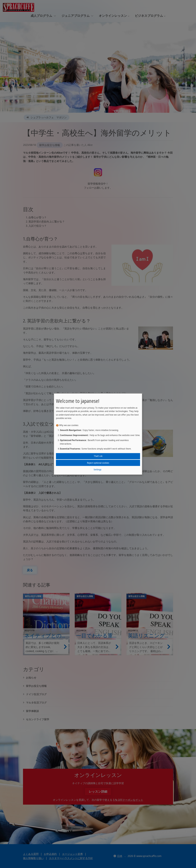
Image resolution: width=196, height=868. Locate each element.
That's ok (98, 456)
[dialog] (98, 434)
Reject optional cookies (98, 463)
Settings (98, 470)
